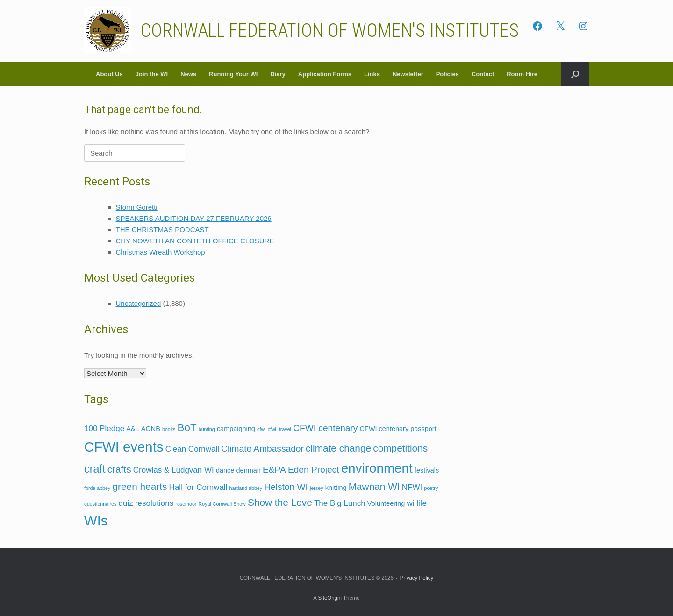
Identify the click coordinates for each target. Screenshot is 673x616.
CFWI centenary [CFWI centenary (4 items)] (325, 428)
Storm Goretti (137, 207)
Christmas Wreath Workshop (161, 252)
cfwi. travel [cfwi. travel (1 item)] (279, 429)
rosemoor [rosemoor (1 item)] (186, 504)
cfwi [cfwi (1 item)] (261, 429)
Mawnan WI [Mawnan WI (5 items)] (374, 486)
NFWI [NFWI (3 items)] (412, 487)
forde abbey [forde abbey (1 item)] (97, 488)
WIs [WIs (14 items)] (96, 520)
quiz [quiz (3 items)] (125, 503)
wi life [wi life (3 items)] (417, 503)
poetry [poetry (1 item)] (431, 488)
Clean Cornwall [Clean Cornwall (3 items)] (192, 449)
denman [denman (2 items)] (249, 470)
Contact (483, 74)
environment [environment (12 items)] (377, 468)
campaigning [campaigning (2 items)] (236, 429)
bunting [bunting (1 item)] (207, 429)
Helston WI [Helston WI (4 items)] (286, 487)
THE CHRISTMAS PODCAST (162, 230)
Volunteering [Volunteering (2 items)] (386, 503)
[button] (575, 74)
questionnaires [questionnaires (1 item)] (100, 504)
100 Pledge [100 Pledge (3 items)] (104, 428)
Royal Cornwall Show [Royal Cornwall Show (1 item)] (222, 504)
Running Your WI (233, 74)
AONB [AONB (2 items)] (151, 429)
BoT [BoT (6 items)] (187, 428)
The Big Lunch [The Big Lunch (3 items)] (340, 503)
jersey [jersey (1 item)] (316, 488)
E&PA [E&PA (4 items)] (274, 470)
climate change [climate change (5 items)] (338, 448)
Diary (278, 74)
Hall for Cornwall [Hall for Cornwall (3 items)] (198, 487)
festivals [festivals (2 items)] (427, 470)
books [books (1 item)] (169, 429)
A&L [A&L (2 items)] (132, 429)
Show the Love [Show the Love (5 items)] (280, 502)
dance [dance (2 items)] (225, 470)
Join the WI (152, 74)
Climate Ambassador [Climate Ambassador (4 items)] (262, 449)
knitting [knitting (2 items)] (336, 488)
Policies (447, 74)
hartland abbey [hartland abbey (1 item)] (246, 488)
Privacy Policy (417, 578)
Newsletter (408, 74)
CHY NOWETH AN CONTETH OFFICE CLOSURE (195, 241)
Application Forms (325, 74)
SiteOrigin (330, 598)
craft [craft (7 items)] (95, 469)
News (188, 74)
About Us (109, 74)
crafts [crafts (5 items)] (119, 469)
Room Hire (522, 74)
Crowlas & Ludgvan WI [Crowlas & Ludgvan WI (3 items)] (174, 470)
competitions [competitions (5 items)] (400, 448)
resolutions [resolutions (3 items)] (154, 503)
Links (372, 74)
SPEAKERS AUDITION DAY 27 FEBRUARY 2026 (194, 218)
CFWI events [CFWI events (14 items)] (124, 447)
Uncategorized (139, 303)
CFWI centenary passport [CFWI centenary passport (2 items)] (398, 429)
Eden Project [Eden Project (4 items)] (314, 470)
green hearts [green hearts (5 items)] (140, 486)
